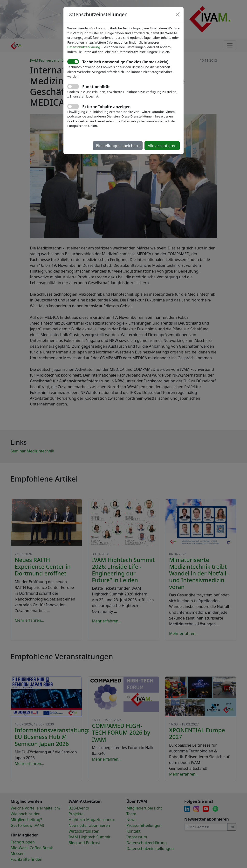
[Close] (178, 14)
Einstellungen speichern (118, 146)
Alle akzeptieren (162, 146)
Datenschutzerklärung (84, 47)
